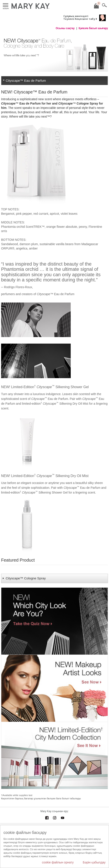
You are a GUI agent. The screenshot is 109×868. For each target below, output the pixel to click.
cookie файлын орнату (58, 862)
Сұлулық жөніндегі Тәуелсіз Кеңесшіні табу (79, 17)
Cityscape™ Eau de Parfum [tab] (26, 81)
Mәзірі (6, 5)
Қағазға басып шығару (93, 28)
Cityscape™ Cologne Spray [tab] (26, 578)
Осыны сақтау (65, 28)
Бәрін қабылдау (94, 862)
